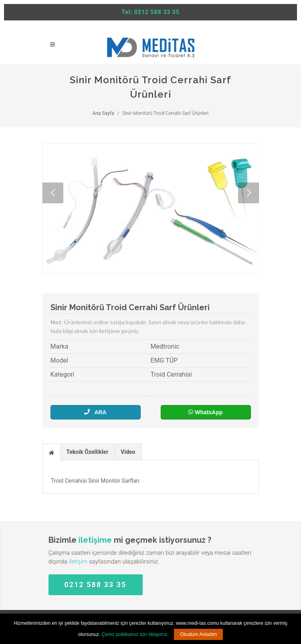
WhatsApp (205, 412)
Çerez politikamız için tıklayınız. (135, 634)
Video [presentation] (128, 452)
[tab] (52, 452)
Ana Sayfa (103, 113)
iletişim (78, 562)
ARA (95, 412)
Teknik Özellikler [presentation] (88, 452)
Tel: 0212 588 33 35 (150, 12)
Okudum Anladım (198, 634)
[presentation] (52, 452)
